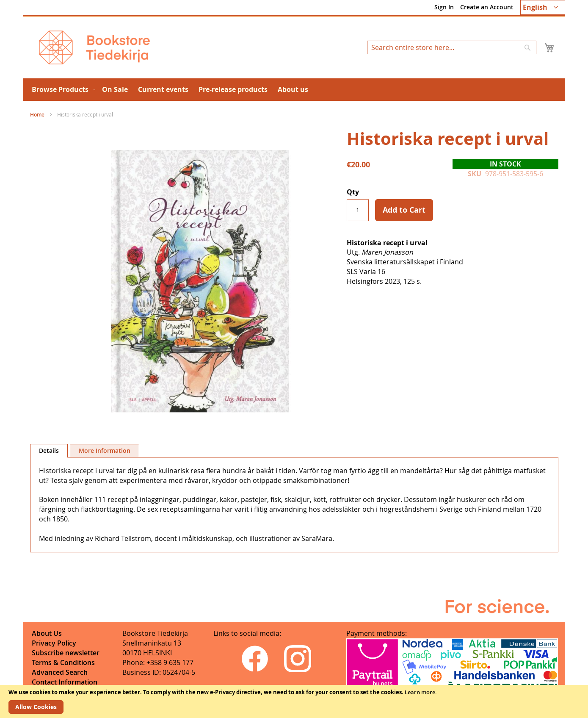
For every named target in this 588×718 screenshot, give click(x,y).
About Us (47, 633)
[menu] (294, 90)
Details (49, 450)
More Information (105, 450)
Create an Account (487, 7)
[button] (543, 7)
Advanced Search (60, 672)
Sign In (444, 7)
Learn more (420, 692)
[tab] (49, 451)
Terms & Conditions (63, 663)
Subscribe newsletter (66, 653)
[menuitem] (62, 90)
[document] (294, 701)
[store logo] (94, 47)
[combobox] (452, 47)
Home (37, 115)
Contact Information (65, 682)
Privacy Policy (54, 643)
